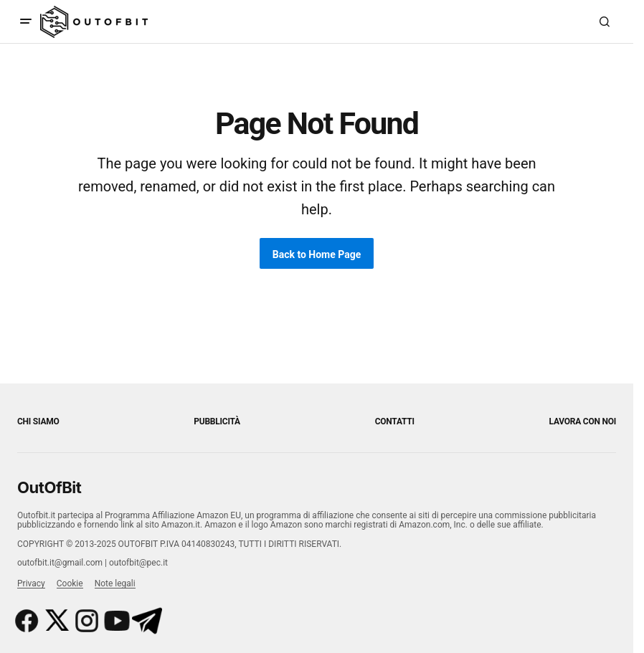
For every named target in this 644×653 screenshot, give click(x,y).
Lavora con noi (583, 421)
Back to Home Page (317, 254)
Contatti (395, 421)
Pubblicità (217, 421)
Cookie (70, 583)
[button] (26, 22)
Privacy (31, 583)
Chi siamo (38, 421)
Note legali (115, 583)
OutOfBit (49, 487)
